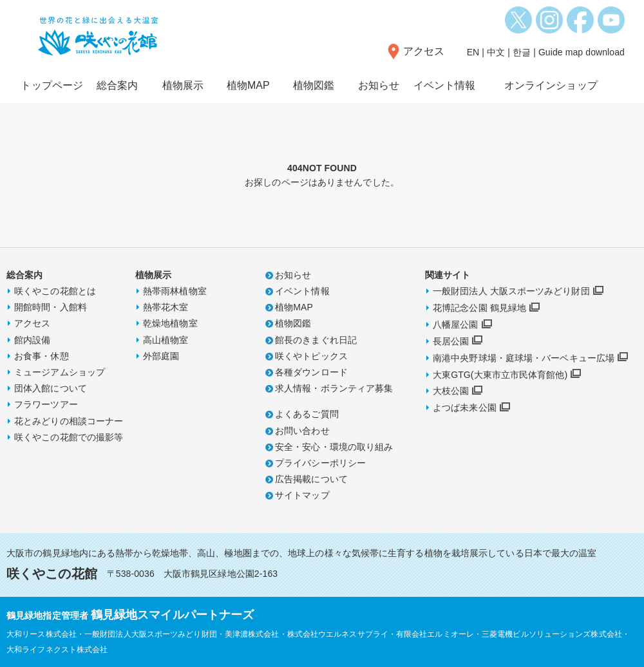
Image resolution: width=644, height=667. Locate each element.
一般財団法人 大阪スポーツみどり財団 (511, 291)
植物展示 (183, 85)
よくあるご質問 (307, 414)
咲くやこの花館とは (55, 291)
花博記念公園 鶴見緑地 (479, 308)
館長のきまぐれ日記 (316, 340)
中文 (496, 52)
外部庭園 (161, 356)
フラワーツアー (46, 404)
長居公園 (451, 341)
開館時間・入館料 (51, 307)
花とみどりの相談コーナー (69, 421)
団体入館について (51, 388)
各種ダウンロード (311, 372)
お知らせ (379, 85)
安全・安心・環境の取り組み (334, 447)
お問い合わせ (302, 431)
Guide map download (582, 52)
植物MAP (248, 85)
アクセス (424, 51)
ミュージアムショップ (60, 372)
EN (473, 52)
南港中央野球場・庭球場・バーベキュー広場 (524, 358)
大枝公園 (451, 391)
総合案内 (117, 85)
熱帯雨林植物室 (175, 291)
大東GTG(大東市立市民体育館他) (500, 375)
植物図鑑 (314, 85)
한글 (522, 52)
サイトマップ (302, 495)
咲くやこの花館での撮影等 (69, 437)
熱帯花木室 (166, 307)
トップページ (52, 85)
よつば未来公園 (465, 408)
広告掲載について (311, 479)
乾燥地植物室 (170, 323)
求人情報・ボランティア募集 (334, 388)
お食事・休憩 (42, 356)
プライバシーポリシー (320, 463)
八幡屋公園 (456, 324)
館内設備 (32, 340)
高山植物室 (166, 340)
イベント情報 (445, 85)
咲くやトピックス (311, 356)
